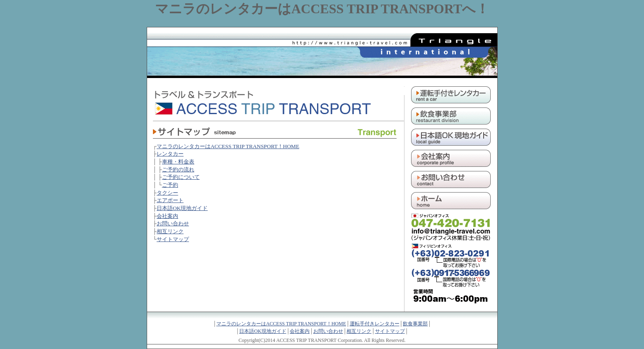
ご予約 (170, 185)
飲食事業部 (415, 324)
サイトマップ (173, 239)
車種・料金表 (178, 162)
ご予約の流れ (178, 170)
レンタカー (170, 154)
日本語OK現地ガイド (182, 208)
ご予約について (181, 177)
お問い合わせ (173, 223)
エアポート (170, 200)
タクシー (167, 193)
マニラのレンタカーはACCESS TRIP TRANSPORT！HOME (228, 146)
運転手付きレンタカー (375, 324)
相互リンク (170, 231)
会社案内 (167, 216)
